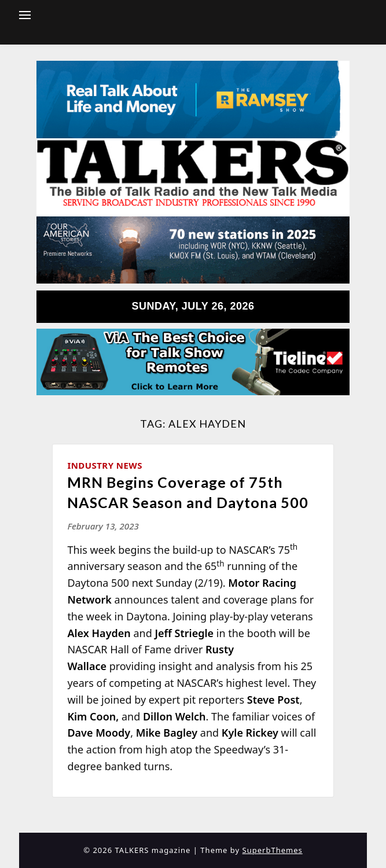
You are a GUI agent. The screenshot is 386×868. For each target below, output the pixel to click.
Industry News (105, 465)
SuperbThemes (273, 850)
